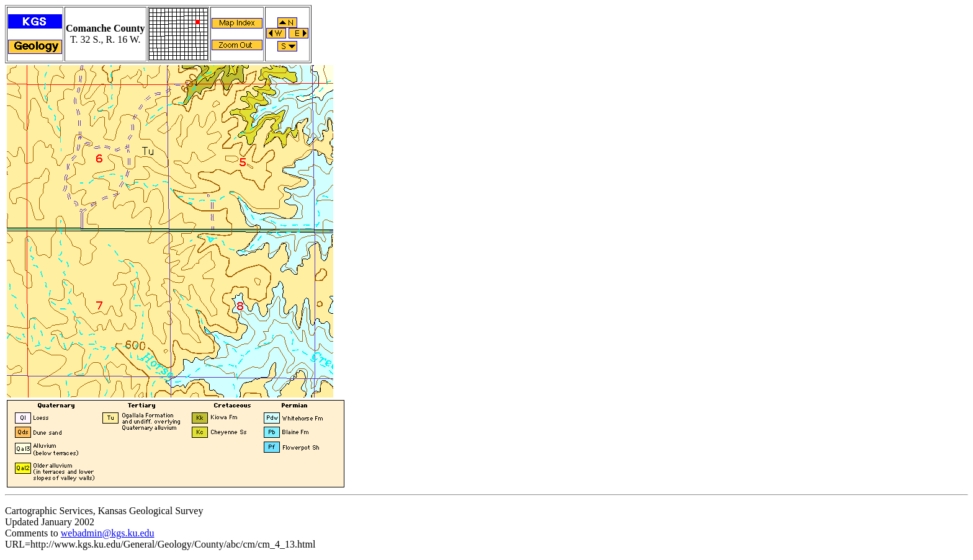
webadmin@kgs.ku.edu (108, 533)
